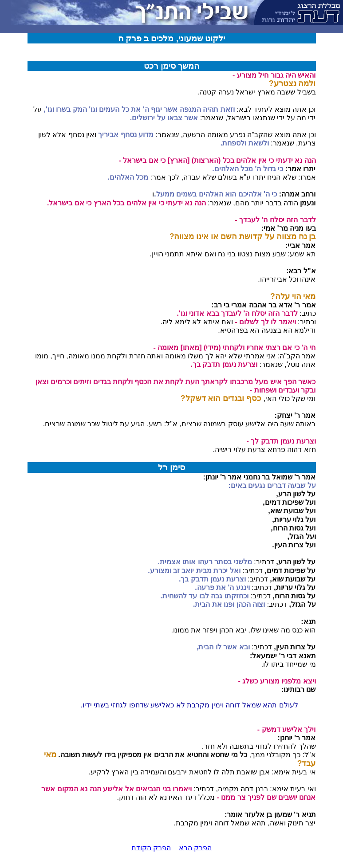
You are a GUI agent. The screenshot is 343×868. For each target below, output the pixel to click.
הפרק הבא (195, 848)
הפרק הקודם (151, 848)
